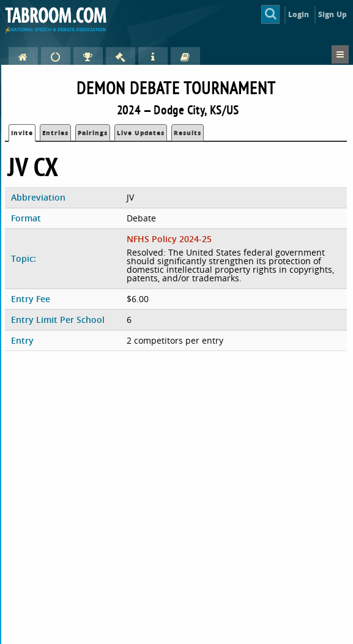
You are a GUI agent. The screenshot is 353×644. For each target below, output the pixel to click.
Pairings (93, 133)
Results (188, 133)
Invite (22, 133)
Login (299, 14)
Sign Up (333, 14)
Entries (55, 133)
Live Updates (141, 133)
